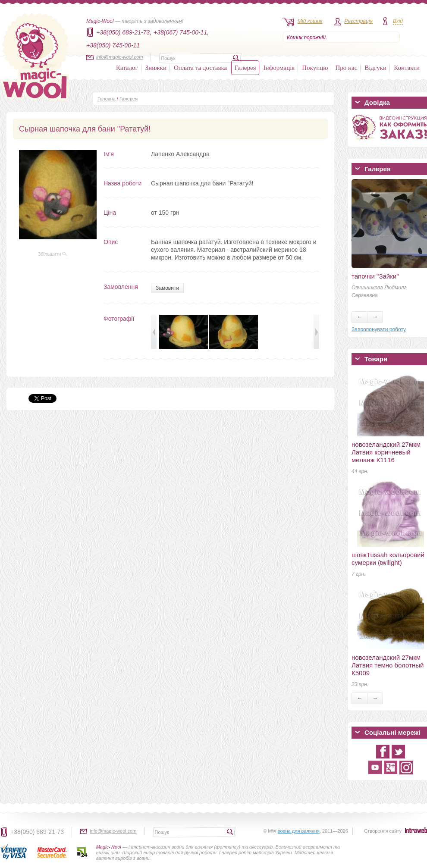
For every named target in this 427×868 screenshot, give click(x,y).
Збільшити (53, 254)
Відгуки (375, 68)
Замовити (167, 288)
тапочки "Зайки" (375, 276)
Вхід (398, 21)
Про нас (346, 68)
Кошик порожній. (307, 38)
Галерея (245, 68)
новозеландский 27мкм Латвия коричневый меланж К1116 (386, 452)
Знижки (156, 68)
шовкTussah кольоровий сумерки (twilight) (388, 559)
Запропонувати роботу (379, 329)
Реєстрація (358, 21)
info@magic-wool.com (119, 57)
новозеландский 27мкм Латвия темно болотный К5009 (388, 665)
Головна (107, 99)
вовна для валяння (299, 831)
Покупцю (315, 68)
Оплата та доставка (200, 68)
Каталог (127, 68)
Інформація (279, 68)
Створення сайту (383, 831)
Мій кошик (310, 21)
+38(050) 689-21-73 (37, 832)
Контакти (407, 68)
